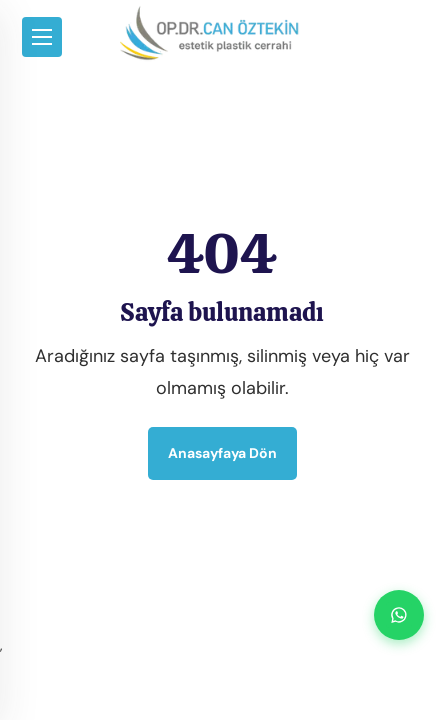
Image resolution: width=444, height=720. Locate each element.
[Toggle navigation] (42, 37)
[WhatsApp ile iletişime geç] (399, 615)
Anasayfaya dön (222, 453)
